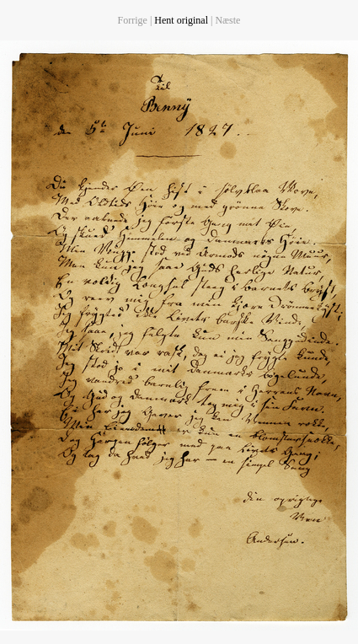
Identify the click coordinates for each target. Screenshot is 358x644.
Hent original (181, 20)
